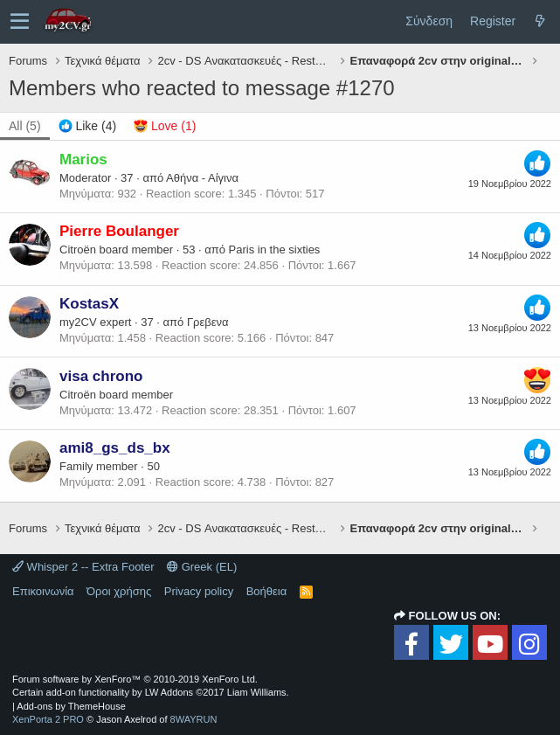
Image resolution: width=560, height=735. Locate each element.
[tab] (88, 127)
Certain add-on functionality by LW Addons (151, 692)
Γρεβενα (208, 322)
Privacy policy (199, 591)
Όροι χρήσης (119, 591)
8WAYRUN (194, 719)
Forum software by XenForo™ (135, 679)
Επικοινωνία (43, 591)
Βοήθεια (267, 591)
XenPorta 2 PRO (48, 719)
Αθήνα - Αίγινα (202, 178)
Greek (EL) (202, 567)
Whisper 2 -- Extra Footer (83, 567)
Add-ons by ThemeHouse (71, 706)
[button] (20, 22)
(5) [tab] (25, 126)
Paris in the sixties (275, 250)
